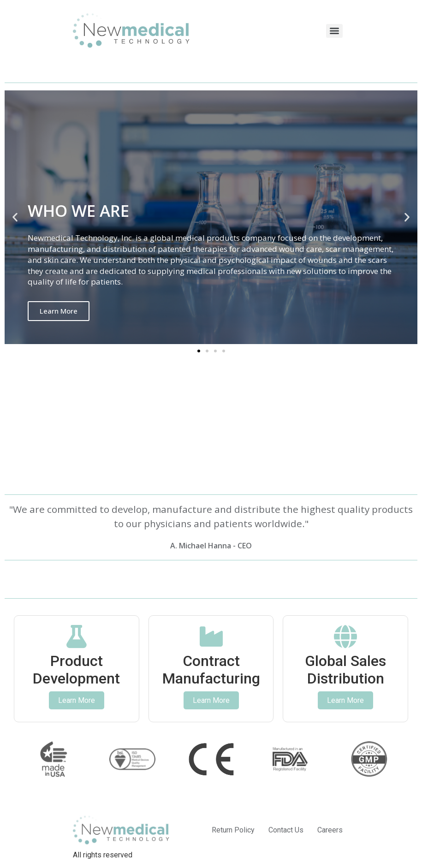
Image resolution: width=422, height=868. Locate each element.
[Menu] (334, 31)
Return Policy (233, 830)
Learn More (59, 311)
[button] (15, 217)
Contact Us (286, 830)
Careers (330, 830)
